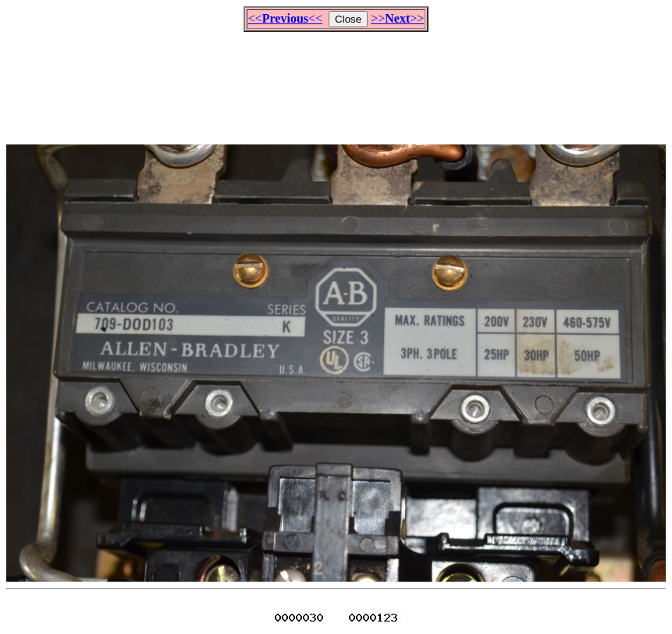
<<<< (285, 18)
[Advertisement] (336, 81)
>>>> (397, 18)
